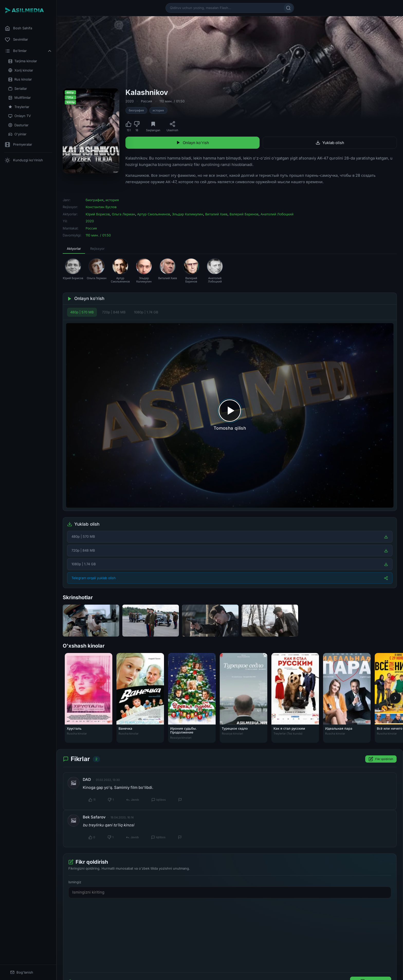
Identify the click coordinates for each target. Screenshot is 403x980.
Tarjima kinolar (23, 61)
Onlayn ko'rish (193, 143)
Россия (146, 101)
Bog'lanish (22, 972)
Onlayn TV (20, 116)
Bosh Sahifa (19, 28)
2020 (130, 101)
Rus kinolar (20, 79)
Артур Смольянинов (154, 214)
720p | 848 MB (114, 312)
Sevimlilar (16, 40)
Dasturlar (18, 125)
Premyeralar (19, 145)
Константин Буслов (101, 207)
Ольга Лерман (123, 214)
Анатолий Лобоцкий (277, 214)
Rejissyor (97, 249)
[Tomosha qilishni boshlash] (230, 415)
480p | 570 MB (82, 312)
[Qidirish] (288, 8)
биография (136, 110)
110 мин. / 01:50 (172, 101)
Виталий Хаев (216, 214)
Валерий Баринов (244, 214)
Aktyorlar (74, 249)
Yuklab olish (330, 143)
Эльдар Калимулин (188, 214)
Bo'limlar (29, 51)
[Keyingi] (395, 698)
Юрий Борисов (98, 214)
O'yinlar (17, 134)
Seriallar (18, 89)
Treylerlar (19, 107)
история (158, 110)
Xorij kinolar (21, 70)
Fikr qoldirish (381, 759)
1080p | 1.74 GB (146, 312)
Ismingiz (75, 882)
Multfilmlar (20, 98)
